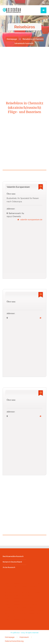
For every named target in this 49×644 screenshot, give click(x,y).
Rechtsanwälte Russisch (13, 556)
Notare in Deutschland (12, 562)
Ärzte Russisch (9, 567)
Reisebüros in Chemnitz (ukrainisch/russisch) (29, 41)
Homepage (12, 39)
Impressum (24, 637)
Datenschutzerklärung (14, 641)
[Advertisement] (24, 71)
